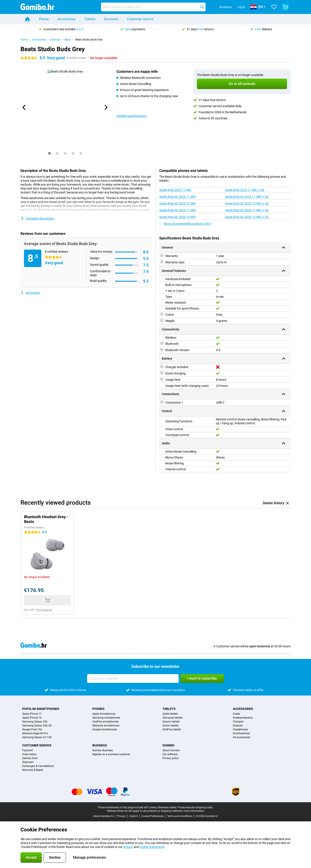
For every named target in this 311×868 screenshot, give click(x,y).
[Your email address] (133, 678)
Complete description (37, 218)
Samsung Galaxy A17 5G (37, 737)
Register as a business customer (111, 754)
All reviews (30, 293)
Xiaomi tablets (171, 722)
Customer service (140, 19)
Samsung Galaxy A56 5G (37, 726)
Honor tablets (171, 726)
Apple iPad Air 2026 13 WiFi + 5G (247, 217)
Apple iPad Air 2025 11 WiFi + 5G (247, 197)
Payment (28, 750)
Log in (241, 7)
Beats (68, 40)
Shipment (28, 762)
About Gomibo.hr (103, 816)
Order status (29, 754)
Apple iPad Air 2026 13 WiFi (178, 217)
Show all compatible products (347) (185, 224)
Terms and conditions (180, 816)
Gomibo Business (103, 750)
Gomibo (168, 745)
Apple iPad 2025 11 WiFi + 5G (245, 190)
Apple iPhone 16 (32, 718)
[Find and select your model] (153, 7)
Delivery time (30, 758)
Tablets (90, 19)
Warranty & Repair (33, 770)
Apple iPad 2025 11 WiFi (175, 190)
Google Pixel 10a (32, 729)
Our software (170, 754)
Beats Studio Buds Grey (89, 40)
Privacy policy (171, 758)
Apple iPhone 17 (32, 714)
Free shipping (44, 610)
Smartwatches (241, 733)
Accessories (66, 19)
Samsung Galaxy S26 (35, 722)
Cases (236, 714)
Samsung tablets (172, 718)
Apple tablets (170, 714)
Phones (98, 709)
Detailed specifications (132, 116)
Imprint (133, 816)
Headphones (240, 729)
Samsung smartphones (106, 718)
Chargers (238, 722)
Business (111, 19)
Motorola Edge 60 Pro (35, 733)
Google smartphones (105, 729)
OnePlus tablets (172, 729)
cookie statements (152, 847)
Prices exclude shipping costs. (196, 807)
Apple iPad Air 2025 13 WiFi (178, 203)
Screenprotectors (243, 718)
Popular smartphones (41, 709)
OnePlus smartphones (105, 722)
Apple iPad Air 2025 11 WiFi (178, 197)
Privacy (121, 816)
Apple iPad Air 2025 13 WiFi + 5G (247, 203)
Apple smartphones (104, 714)
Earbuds (55, 40)
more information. (194, 811)
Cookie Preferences (152, 816)
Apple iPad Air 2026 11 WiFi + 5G (247, 210)
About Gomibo (171, 750)
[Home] (27, 19)
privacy (128, 847)
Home (24, 40)
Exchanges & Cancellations (38, 766)
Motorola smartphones (106, 726)
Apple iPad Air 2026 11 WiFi (178, 210)
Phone (44, 19)
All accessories (242, 737)
